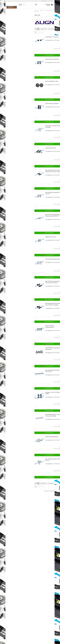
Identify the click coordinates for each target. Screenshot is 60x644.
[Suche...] (20, 5)
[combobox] (44, 32)
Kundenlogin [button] (44, 1)
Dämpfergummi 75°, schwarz (52, 40)
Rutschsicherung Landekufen (52, 62)
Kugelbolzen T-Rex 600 (50, 240)
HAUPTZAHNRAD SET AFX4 (52, 84)
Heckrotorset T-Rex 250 (51, 151)
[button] (36, 32)
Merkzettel (51, 1)
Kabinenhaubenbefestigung (52, 439)
